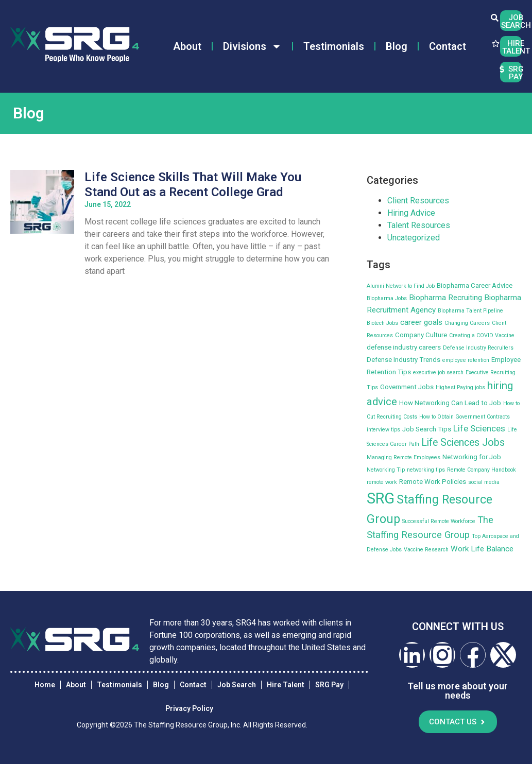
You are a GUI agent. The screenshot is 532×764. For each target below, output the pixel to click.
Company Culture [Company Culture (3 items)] (421, 335)
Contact (448, 46)
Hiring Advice (411, 213)
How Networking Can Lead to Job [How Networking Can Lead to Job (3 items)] (450, 403)
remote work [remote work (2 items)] (382, 482)
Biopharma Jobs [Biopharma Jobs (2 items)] (387, 298)
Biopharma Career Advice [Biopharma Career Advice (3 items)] (475, 285)
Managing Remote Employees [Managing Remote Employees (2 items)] (404, 457)
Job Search (237, 685)
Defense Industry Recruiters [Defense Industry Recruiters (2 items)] (478, 348)
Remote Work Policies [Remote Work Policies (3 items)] (433, 482)
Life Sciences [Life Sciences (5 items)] (479, 428)
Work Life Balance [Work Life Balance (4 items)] (482, 549)
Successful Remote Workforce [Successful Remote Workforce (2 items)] (439, 521)
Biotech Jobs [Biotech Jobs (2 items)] (382, 323)
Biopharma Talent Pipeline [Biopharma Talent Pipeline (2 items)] (470, 311)
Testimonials (334, 46)
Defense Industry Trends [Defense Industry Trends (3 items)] (404, 360)
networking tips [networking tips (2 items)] (426, 470)
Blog (397, 46)
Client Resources (418, 201)
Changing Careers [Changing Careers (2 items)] (467, 323)
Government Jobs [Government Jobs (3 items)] (407, 387)
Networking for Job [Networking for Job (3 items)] (472, 457)
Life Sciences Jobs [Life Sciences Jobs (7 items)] (463, 442)
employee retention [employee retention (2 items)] (466, 360)
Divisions (252, 46)
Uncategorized (414, 238)
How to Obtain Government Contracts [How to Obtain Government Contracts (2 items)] (465, 417)
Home (45, 685)
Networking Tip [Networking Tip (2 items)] (386, 470)
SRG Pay (329, 685)
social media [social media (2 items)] (484, 482)
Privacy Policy (189, 708)
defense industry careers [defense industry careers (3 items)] (404, 347)
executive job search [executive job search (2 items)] (438, 372)
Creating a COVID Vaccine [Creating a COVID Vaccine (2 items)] (482, 335)
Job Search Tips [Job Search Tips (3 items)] (427, 429)
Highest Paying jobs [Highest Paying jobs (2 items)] (460, 387)
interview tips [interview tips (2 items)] (383, 430)
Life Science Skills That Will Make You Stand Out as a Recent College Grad (193, 185)
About (187, 46)
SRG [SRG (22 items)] (381, 498)
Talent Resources (419, 225)
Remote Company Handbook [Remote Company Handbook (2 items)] (482, 470)
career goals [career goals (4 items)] (421, 322)
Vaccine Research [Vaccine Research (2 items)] (426, 550)
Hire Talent (286, 685)
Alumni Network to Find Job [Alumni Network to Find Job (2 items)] (401, 286)
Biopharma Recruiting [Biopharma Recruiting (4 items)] (445, 298)
